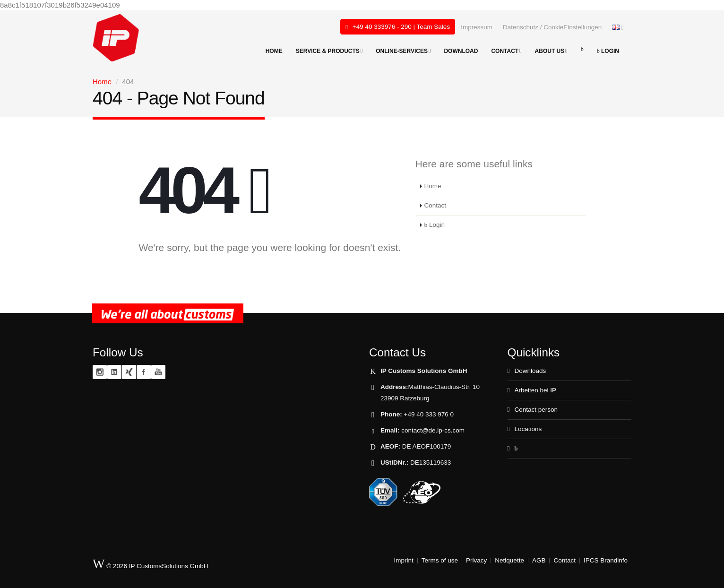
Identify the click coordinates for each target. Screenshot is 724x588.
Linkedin (114, 372)
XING (129, 372)
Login (608, 51)
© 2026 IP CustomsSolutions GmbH (151, 564)
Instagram (100, 372)
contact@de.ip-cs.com (433, 430)
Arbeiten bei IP (535, 390)
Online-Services (403, 51)
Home (274, 51)
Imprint (404, 560)
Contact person (536, 410)
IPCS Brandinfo (606, 560)
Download (461, 51)
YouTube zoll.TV (158, 372)
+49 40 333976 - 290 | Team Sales (398, 27)
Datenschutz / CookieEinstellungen (552, 27)
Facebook (144, 372)
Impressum (477, 27)
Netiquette (509, 560)
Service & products (329, 51)
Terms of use (440, 560)
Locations (528, 429)
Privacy (476, 560)
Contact (506, 51)
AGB (539, 560)
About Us (551, 51)
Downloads (530, 371)
